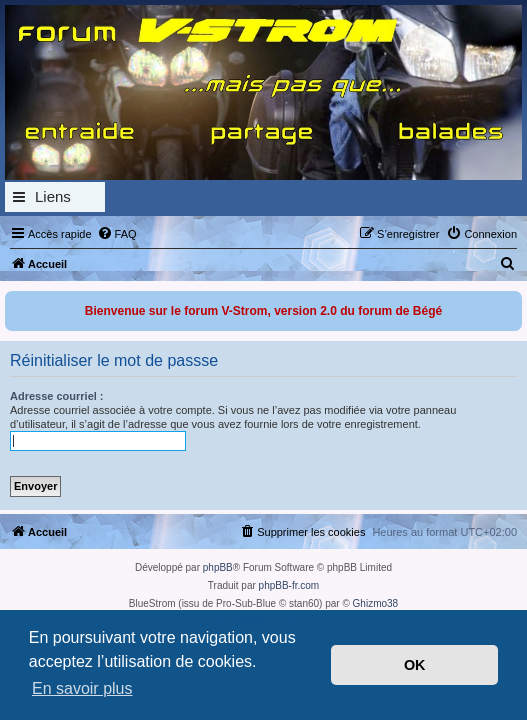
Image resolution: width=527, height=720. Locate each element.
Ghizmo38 (376, 603)
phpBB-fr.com (289, 585)
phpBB (218, 567)
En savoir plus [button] (82, 688)
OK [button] (415, 665)
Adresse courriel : (57, 396)
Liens (53, 196)
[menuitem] (117, 234)
